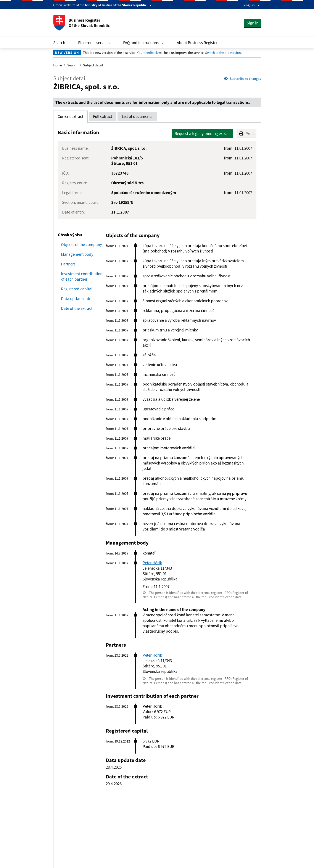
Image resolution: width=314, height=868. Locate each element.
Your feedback (147, 53)
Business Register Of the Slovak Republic (81, 23)
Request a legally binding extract (203, 133)
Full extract (103, 116)
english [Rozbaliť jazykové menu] (252, 5)
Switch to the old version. (223, 53)
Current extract (70, 116)
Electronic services (94, 43)
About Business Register (197, 43)
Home (58, 65)
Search (59, 43)
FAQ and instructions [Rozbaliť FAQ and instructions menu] (143, 43)
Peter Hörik (152, 563)
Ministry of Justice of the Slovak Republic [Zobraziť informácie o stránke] (118, 5)
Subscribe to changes (242, 79)
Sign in (253, 23)
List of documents (137, 116)
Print (246, 133)
